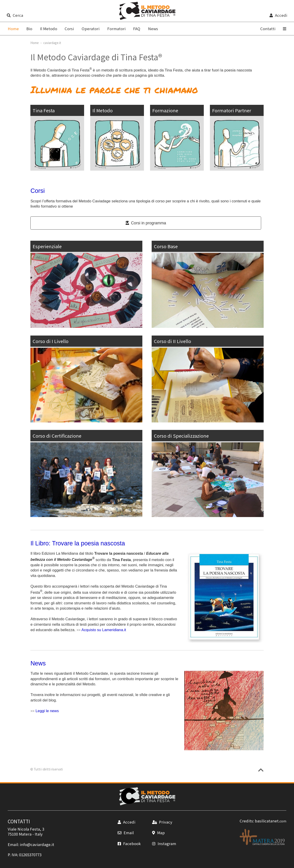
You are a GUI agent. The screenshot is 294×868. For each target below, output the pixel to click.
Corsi (69, 29)
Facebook (129, 843)
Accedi (278, 15)
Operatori (91, 29)
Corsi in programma (146, 223)
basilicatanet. (271, 821)
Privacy (162, 822)
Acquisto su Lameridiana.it (104, 630)
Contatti (268, 29)
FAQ (137, 29)
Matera (25, 834)
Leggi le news (47, 711)
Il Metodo (49, 29)
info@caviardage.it (37, 844)
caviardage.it (52, 43)
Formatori (116, 29)
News (153, 29)
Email (126, 833)
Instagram (164, 843)
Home (35, 43)
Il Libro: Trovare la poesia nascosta (78, 543)
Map (158, 833)
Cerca (15, 15)
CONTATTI (19, 821)
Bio (29, 29)
